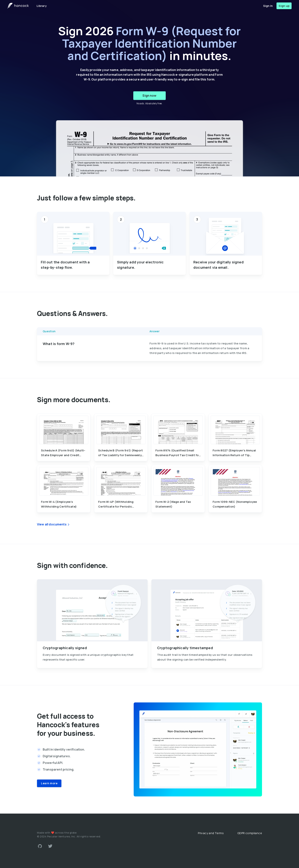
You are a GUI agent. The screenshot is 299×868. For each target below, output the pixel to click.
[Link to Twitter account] (50, 846)
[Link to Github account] (40, 846)
